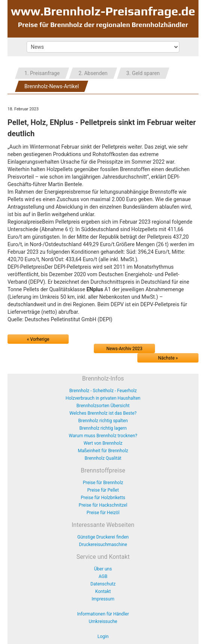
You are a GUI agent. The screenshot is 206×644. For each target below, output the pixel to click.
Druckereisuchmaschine (103, 545)
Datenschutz (103, 584)
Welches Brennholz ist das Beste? (103, 413)
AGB (103, 576)
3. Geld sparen (143, 73)
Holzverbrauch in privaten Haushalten (103, 398)
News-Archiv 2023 (125, 349)
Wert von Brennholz (103, 443)
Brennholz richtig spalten (103, 421)
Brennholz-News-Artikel (52, 86)
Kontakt (103, 591)
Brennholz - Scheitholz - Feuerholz (103, 391)
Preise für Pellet (103, 490)
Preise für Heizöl (103, 513)
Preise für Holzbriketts (103, 498)
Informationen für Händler (103, 614)
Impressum (103, 599)
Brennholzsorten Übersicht (103, 406)
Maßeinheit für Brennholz (103, 451)
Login (103, 636)
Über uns (103, 569)
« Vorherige (38, 339)
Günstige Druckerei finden (103, 537)
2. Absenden (93, 73)
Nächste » (168, 358)
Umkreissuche (103, 621)
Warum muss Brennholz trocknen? (103, 436)
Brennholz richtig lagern (103, 428)
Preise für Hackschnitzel (103, 505)
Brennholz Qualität (103, 458)
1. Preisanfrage (42, 73)
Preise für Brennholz (103, 483)
